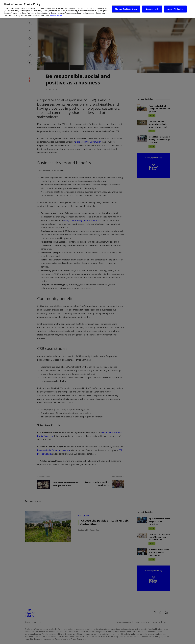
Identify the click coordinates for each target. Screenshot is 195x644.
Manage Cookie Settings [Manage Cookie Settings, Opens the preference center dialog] (126, 6)
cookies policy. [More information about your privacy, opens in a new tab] (56, 12)
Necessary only (152, 6)
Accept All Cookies (176, 6)
